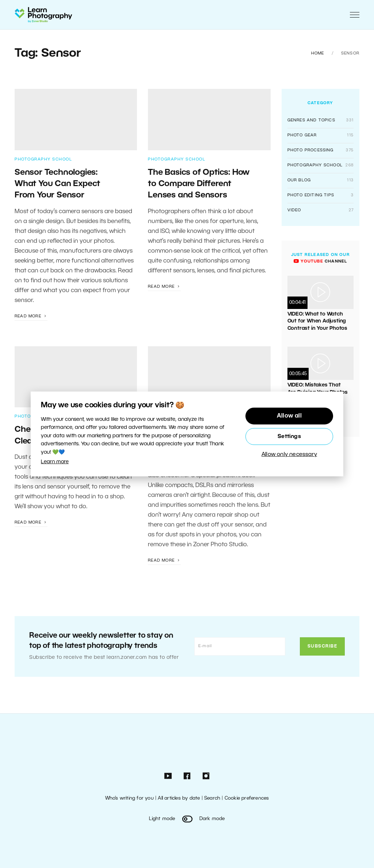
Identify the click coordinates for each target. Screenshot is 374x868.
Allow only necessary (289, 454)
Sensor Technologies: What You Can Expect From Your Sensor (57, 184)
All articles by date (179, 798)
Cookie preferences (247, 798)
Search (212, 798)
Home (318, 53)
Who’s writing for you (129, 798)
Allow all (289, 416)
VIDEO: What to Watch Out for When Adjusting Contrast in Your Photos (317, 321)
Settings (289, 437)
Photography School (43, 159)
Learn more (55, 462)
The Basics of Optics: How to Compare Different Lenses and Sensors (199, 184)
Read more (31, 316)
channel (320, 261)
